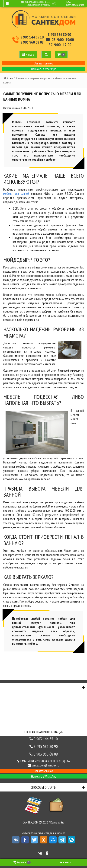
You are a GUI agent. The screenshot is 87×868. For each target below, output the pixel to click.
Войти (68, 2)
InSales (61, 833)
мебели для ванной (16, 194)
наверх (65, 862)
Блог (11, 78)
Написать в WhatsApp (44, 69)
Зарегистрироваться (75, 5)
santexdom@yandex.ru (41, 5)
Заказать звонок (44, 63)
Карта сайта (57, 822)
